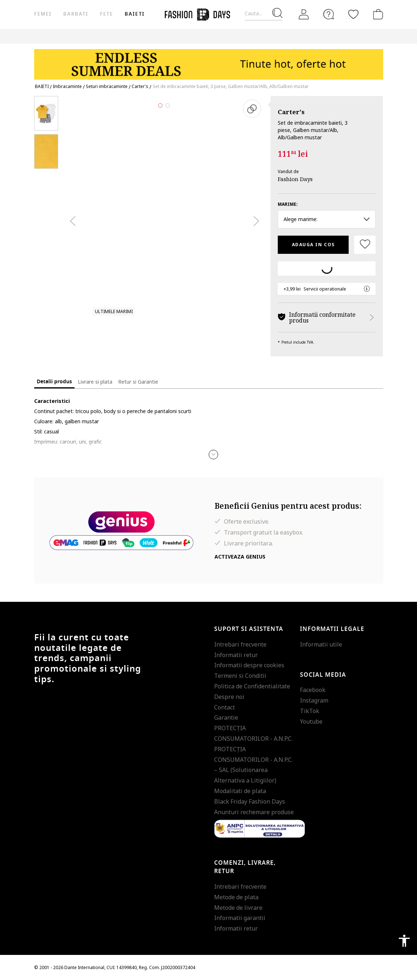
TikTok (310, 711)
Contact (224, 707)
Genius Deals (205, 36)
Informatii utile (321, 644)
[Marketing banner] (209, 61)
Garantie (226, 717)
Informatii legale (332, 629)
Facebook (313, 690)
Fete (107, 14)
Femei (43, 14)
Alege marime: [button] (327, 219)
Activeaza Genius (240, 557)
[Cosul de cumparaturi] (377, 14)
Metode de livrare (238, 908)
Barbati (76, 14)
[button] (213, 455)
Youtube (311, 721)
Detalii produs (54, 382)
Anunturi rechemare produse (254, 812)
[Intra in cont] (304, 15)
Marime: (288, 204)
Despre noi (229, 697)
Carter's (291, 112)
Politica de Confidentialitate (252, 686)
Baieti (135, 14)
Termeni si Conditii (240, 676)
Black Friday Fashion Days (250, 801)
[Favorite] (353, 14)
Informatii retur (236, 655)
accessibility (404, 941)
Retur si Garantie (138, 382)
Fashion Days (295, 179)
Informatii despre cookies (249, 665)
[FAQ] (329, 14)
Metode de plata (236, 897)
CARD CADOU (273, 36)
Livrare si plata (95, 382)
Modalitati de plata (240, 791)
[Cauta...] (264, 14)
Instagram (314, 700)
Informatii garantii (240, 918)
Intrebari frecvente (240, 644)
